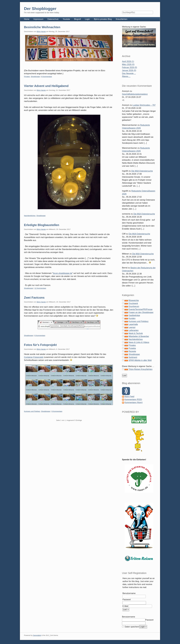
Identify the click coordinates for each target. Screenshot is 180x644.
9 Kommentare (57, 411)
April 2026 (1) (128, 61)
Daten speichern (132, 627)
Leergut (132, 327)
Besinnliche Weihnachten (42, 27)
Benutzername (129, 593)
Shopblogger (35, 77)
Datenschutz (53, 19)
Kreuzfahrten (122, 19)
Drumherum (134, 306)
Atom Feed (129, 396)
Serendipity (37, 635)
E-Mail (125, 606)
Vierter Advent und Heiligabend (46, 86)
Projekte (132, 348)
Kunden (132, 318)
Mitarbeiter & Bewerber (139, 336)
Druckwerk (133, 303)
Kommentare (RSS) (133, 399)
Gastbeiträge (134, 315)
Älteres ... (126, 76)
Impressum (38, 19)
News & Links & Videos (139, 342)
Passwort (127, 600)
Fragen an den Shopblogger (141, 312)
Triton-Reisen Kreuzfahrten (140, 369)
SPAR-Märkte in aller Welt (140, 360)
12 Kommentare (40, 288)
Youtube (66, 19)
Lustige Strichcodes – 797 (144, 105)
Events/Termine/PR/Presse (140, 309)
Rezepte (132, 351)
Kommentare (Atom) (133, 402)
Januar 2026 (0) (129, 70)
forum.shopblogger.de (63, 273)
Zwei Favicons (34, 298)
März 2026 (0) (128, 64)
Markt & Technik (136, 333)
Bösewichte (134, 300)
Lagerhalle (133, 324)
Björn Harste (41, 31)
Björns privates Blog (103, 19)
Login (87, 19)
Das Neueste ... (129, 73)
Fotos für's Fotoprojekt (40, 345)
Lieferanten (133, 330)
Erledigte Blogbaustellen (42, 225)
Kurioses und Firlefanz (32, 411)
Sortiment (133, 357)
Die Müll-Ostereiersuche (142, 171)
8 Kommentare (47, 77)
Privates (27, 77)
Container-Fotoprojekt (34, 357)
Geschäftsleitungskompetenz (135, 94)
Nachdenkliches (30, 216)
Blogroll (77, 19)
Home (27, 19)
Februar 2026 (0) (129, 67)
